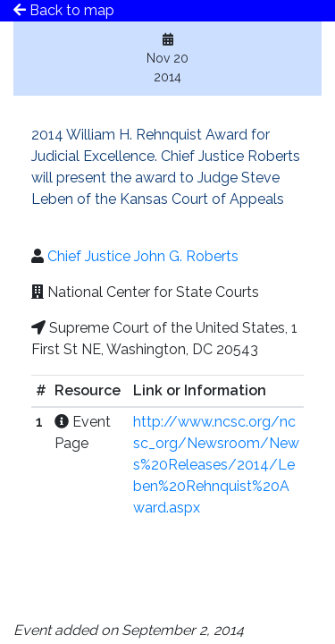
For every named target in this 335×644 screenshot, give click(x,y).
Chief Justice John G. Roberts (143, 256)
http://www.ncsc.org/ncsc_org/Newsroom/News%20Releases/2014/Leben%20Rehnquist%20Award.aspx (216, 465)
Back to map (64, 10)
